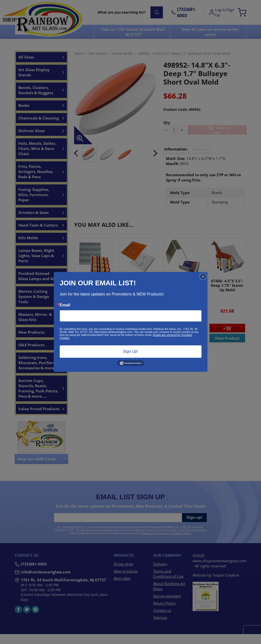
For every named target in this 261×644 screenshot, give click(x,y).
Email (65, 305)
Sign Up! (130, 351)
